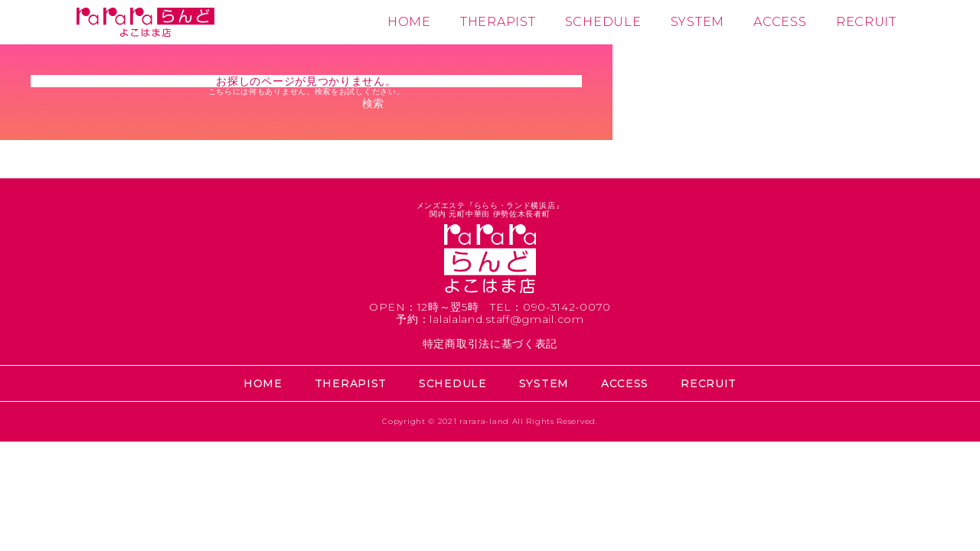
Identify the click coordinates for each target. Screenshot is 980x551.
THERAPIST (498, 22)
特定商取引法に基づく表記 (490, 344)
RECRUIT (866, 22)
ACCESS (780, 22)
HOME (409, 22)
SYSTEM (697, 22)
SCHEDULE (603, 22)
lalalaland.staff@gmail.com (506, 319)
